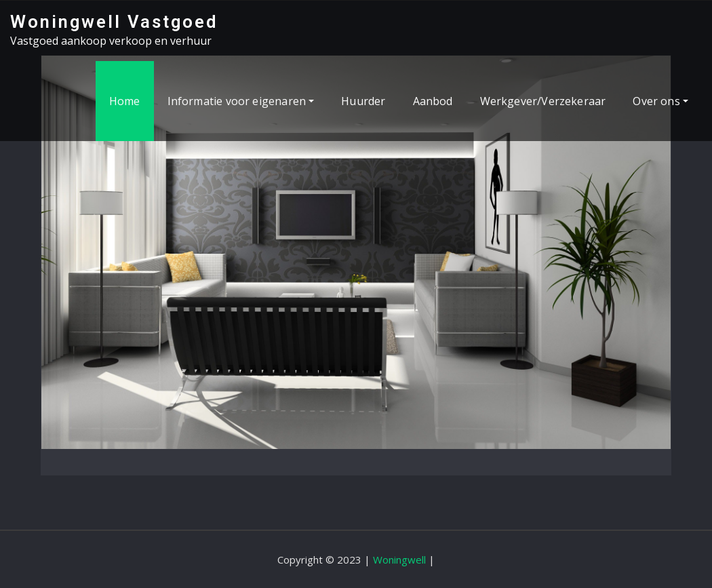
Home (125, 101)
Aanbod (433, 101)
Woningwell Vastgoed (114, 22)
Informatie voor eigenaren (241, 101)
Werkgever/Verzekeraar (543, 101)
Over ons (660, 101)
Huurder (363, 101)
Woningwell (399, 560)
